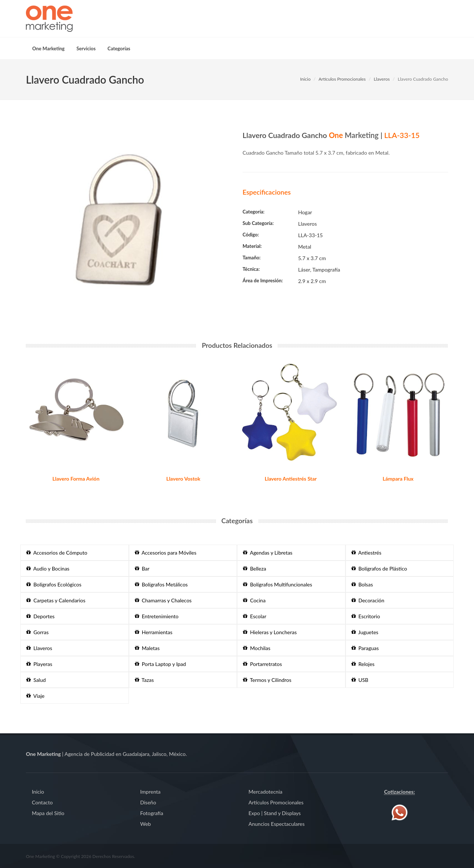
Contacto (42, 802)
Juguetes (365, 632)
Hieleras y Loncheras (270, 632)
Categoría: (253, 212)
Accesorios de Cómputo (57, 553)
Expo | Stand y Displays (275, 813)
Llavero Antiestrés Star (291, 479)
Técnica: (251, 269)
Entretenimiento (157, 616)
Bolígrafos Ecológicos (54, 584)
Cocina (254, 600)
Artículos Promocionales (342, 79)
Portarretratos (262, 664)
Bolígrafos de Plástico (379, 568)
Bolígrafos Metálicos (161, 584)
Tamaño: (252, 258)
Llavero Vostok (183, 479)
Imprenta (151, 792)
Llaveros (382, 79)
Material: (252, 246)
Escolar (255, 616)
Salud (36, 680)
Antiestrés (366, 553)
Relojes (363, 664)
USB (360, 680)
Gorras (37, 632)
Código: (251, 235)
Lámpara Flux (398, 479)
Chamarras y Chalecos (163, 600)
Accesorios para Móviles (166, 553)
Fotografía (152, 813)
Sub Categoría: (258, 223)
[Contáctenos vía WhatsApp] (400, 812)
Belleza (255, 568)
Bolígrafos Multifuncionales (278, 584)
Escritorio (366, 616)
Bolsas (362, 584)
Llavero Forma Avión (76, 479)
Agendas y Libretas (268, 553)
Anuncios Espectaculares (276, 824)
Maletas (147, 648)
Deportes (40, 616)
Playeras (39, 664)
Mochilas (257, 648)
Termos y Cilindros (267, 680)
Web (146, 824)
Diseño (148, 802)
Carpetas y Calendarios (56, 600)
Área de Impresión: (263, 280)
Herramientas (154, 632)
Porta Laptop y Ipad (161, 664)
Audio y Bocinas (48, 568)
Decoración (368, 600)
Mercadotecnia (265, 792)
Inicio (305, 79)
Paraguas (365, 648)
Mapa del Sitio (48, 813)
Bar (142, 568)
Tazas (144, 680)
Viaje (35, 696)
